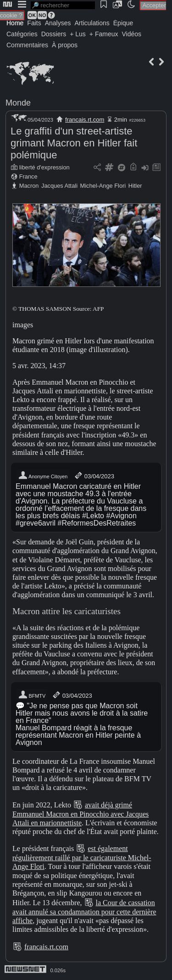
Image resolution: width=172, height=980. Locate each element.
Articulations (92, 23)
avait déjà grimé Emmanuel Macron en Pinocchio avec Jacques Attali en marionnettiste (80, 814)
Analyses (58, 23)
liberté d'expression (44, 167)
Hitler (135, 186)
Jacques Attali (59, 186)
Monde (18, 103)
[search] (63, 5)
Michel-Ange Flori (103, 186)
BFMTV (32, 695)
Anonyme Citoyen (43, 476)
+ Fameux (104, 34)
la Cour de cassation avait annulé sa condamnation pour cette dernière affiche (84, 912)
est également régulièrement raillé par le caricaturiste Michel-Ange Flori (82, 857)
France (28, 176)
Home (15, 23)
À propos (65, 45)
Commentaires (27, 45)
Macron (29, 186)
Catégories (22, 34)
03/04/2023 (94, 476)
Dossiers (54, 34)
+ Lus (78, 34)
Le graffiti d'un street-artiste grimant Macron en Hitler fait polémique (74, 143)
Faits (34, 23)
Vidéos (131, 34)
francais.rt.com (85, 120)
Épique (123, 23)
